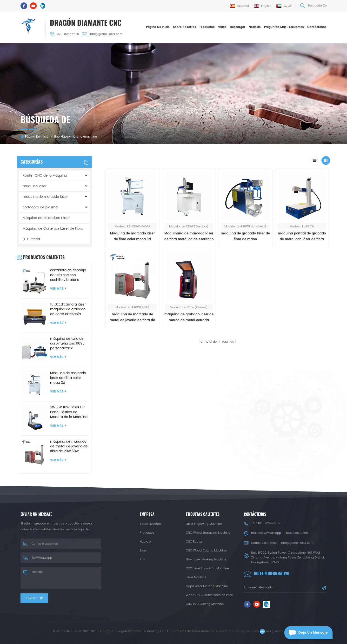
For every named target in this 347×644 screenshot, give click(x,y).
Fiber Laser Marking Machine (206, 560)
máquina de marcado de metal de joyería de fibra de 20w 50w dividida (132, 318)
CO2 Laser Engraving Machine (207, 568)
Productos (207, 27)
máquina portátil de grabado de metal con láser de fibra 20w (302, 237)
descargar (238, 27)
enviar (34, 598)
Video (222, 27)
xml (143, 560)
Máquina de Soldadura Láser (46, 218)
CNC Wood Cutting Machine (206, 551)
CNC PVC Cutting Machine (205, 604)
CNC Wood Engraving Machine (208, 533)
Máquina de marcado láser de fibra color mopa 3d (132, 236)
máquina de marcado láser (45, 197)
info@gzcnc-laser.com (102, 34)
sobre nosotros (185, 27)
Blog (143, 551)
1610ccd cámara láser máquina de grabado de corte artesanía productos (68, 309)
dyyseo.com (250, 631)
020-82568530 (64, 34)
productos (147, 533)
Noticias (255, 27)
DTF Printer (31, 239)
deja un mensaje (306, 633)
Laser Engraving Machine (204, 524)
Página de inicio (158, 27)
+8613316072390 (296, 533)
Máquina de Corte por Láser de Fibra (53, 229)
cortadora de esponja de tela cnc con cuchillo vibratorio (68, 275)
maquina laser (35, 186)
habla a (145, 542)
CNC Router (194, 542)
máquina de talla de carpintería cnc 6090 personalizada (67, 344)
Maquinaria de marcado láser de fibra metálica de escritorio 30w (189, 237)
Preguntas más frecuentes (284, 27)
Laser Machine (196, 577)
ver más (58, 289)
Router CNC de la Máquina (45, 176)
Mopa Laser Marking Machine (207, 586)
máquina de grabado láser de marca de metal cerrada (189, 317)
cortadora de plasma (40, 207)
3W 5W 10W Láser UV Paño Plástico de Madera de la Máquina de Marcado (69, 412)
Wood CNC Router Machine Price (209, 595)
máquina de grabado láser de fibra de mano (245, 236)
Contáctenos (317, 27)
